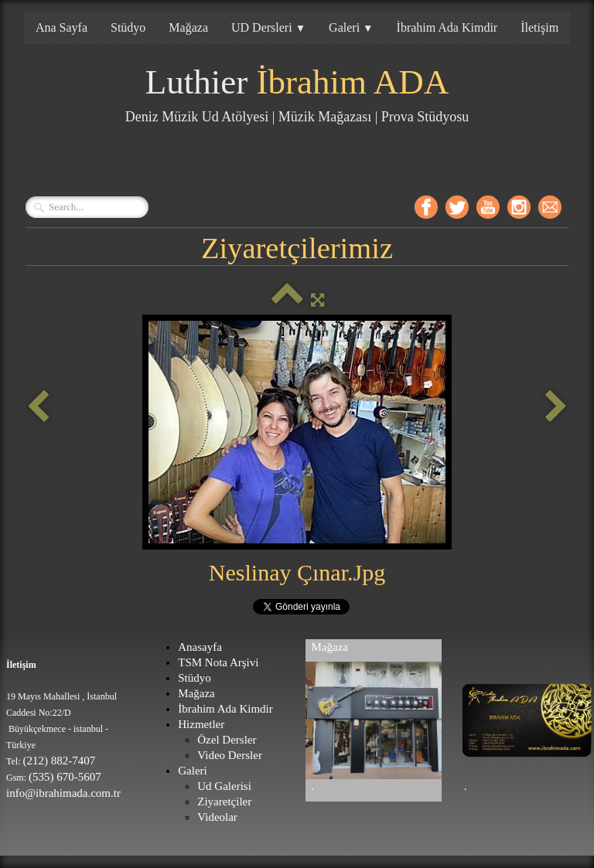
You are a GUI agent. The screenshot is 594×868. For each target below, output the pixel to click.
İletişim (539, 27)
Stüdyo (128, 27)
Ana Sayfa (61, 27)
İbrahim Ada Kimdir (447, 27)
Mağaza (188, 27)
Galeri (351, 27)
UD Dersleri (268, 27)
